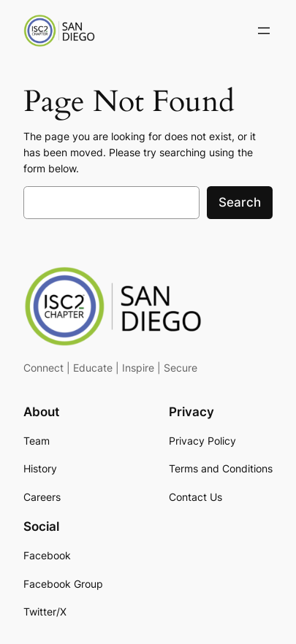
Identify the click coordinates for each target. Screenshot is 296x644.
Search (240, 202)
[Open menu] (264, 31)
